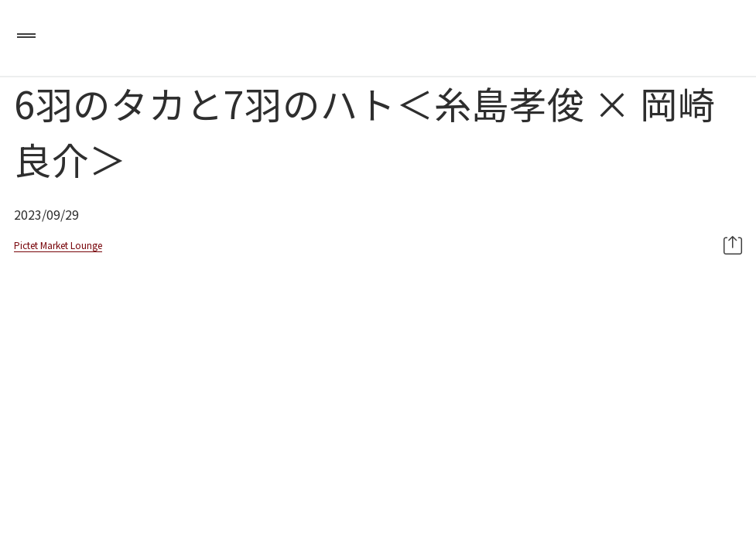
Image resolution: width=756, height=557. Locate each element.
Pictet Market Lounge (58, 245)
